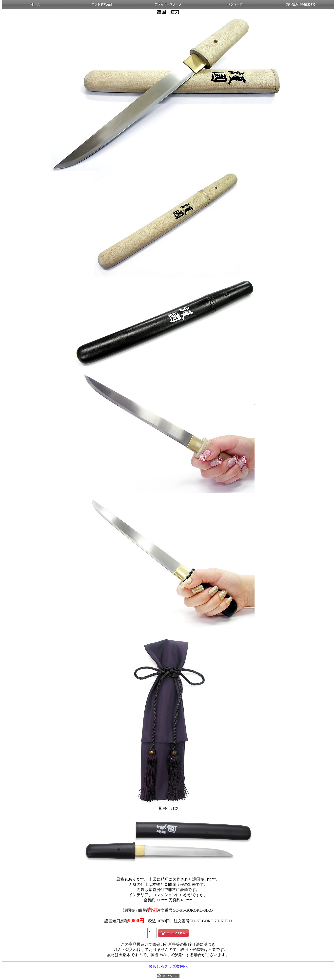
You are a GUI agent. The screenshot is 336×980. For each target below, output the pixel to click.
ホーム (35, 4)
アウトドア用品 (102, 4)
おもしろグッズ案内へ (168, 966)
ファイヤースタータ (168, 4)
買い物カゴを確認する (301, 4)
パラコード (235, 4)
